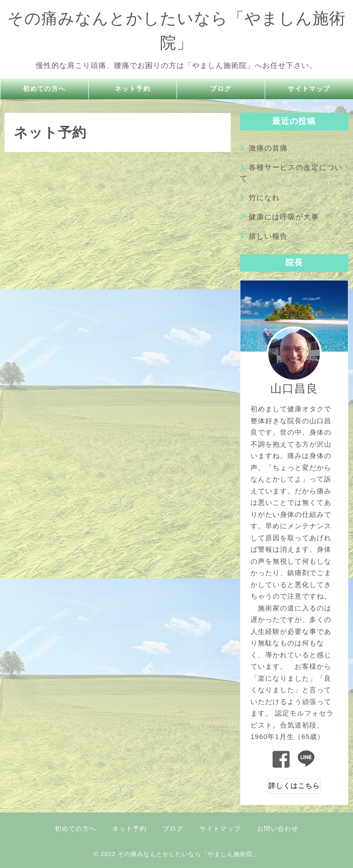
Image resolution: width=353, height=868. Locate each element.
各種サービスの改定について (291, 173)
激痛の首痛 (268, 148)
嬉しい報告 (268, 236)
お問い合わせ (278, 829)
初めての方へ (45, 89)
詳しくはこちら (294, 786)
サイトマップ (309, 89)
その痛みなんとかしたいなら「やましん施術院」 (188, 854)
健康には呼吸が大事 (284, 217)
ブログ (221, 89)
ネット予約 (133, 89)
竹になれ (264, 198)
